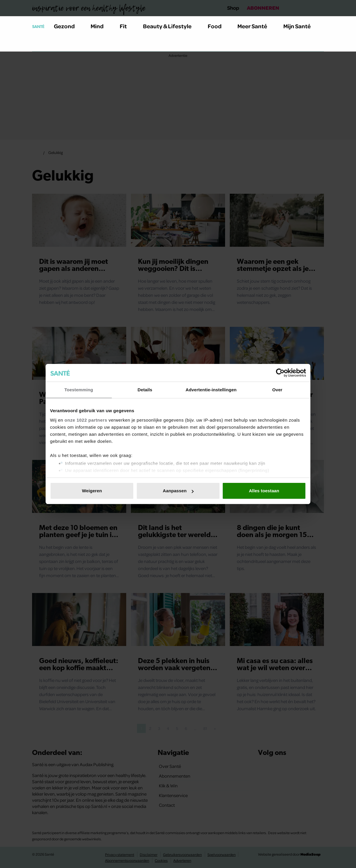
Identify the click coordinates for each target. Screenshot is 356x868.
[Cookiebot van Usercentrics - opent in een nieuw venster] (280, 373)
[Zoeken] (37, 44)
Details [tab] (145, 390)
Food (218, 26)
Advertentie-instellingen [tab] (211, 390)
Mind (100, 26)
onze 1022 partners (86, 420)
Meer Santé (256, 26)
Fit (127, 26)
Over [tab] (277, 390)
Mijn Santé (301, 26)
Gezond (68, 26)
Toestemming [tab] (79, 390)
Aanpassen (178, 491)
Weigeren (92, 491)
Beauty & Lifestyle (171, 26)
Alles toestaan (264, 491)
